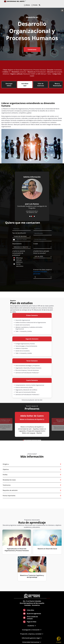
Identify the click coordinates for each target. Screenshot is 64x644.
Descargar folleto (9, 85)
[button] (40, 5)
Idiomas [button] (27, 5)
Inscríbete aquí (25, 85)
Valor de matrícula (41, 85)
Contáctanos (32, 50)
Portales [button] (34, 5)
